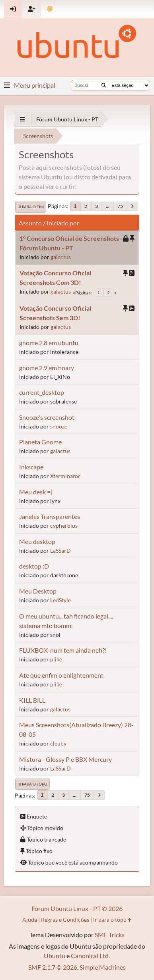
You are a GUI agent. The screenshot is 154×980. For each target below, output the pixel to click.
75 (120, 206)
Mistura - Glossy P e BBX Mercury (65, 759)
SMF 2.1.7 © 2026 (53, 967)
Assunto (30, 223)
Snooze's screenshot (47, 417)
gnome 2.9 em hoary (47, 368)
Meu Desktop (38, 591)
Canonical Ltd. (90, 956)
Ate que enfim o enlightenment (61, 675)
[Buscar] (104, 85)
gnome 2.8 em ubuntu (49, 343)
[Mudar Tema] (50, 9)
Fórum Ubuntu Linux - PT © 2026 (77, 908)
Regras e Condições (65, 919)
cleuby (58, 743)
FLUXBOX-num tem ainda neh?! (63, 650)
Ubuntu (55, 956)
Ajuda (30, 919)
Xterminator (65, 476)
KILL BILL (32, 700)
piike (56, 659)
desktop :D (34, 566)
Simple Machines (103, 967)
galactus (61, 257)
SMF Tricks (110, 935)
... (108, 206)
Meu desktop (37, 541)
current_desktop (42, 392)
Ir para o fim (31, 207)
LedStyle (60, 600)
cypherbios (64, 526)
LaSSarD (60, 551)
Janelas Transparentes (50, 516)
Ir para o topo (32, 784)
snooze (59, 426)
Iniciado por (63, 223)
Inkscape (31, 467)
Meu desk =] (36, 492)
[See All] (22, 119)
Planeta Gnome (40, 442)
